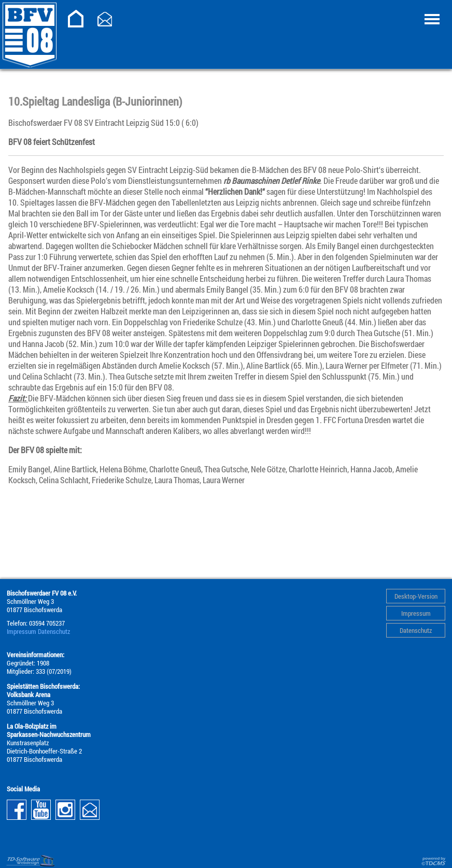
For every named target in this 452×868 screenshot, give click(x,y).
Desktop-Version (416, 596)
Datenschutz (416, 630)
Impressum (416, 613)
